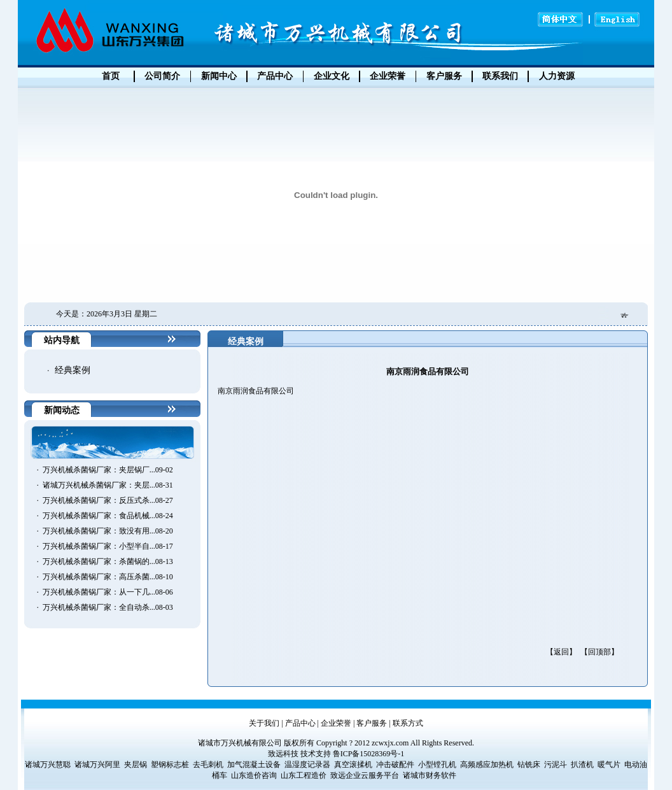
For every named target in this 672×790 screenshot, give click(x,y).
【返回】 (561, 652)
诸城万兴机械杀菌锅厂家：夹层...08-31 (108, 485)
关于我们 (264, 723)
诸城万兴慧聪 (48, 765)
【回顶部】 (599, 652)
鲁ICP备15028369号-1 (369, 754)
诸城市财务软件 (430, 775)
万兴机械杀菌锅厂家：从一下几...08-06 (108, 592)
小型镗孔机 (437, 765)
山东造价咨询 (254, 775)
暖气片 (609, 765)
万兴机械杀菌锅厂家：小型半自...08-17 (108, 546)
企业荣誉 (336, 723)
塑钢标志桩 (170, 765)
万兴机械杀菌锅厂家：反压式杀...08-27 (108, 500)
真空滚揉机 (353, 765)
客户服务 (372, 723)
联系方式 (408, 723)
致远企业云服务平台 (365, 775)
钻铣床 (529, 765)
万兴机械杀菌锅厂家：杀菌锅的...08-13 (108, 561)
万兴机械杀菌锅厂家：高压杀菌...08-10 (108, 577)
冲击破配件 (395, 765)
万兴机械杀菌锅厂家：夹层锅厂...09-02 (108, 470)
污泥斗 (556, 765)
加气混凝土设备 (254, 765)
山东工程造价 (304, 775)
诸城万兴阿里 (97, 765)
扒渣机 (582, 765)
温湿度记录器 (307, 765)
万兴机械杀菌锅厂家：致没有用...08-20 (108, 531)
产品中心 (300, 723)
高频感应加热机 (487, 765)
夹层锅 (136, 765)
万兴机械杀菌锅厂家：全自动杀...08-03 (108, 607)
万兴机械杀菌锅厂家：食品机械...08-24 (108, 516)
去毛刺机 (208, 765)
